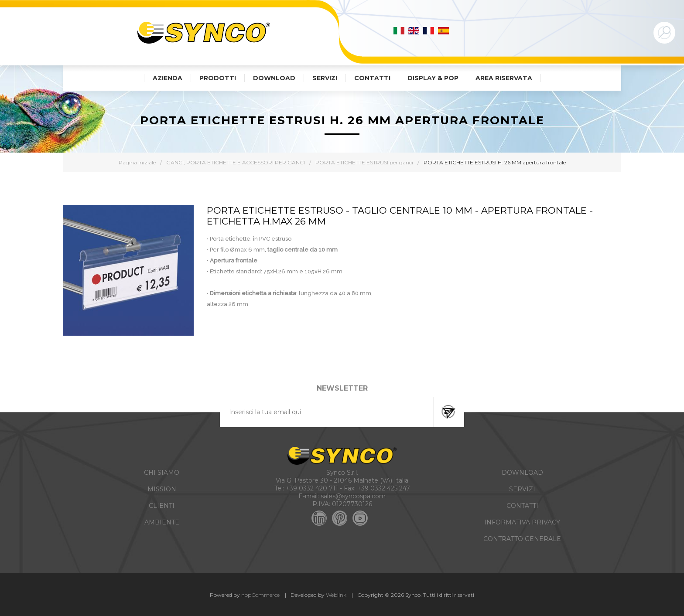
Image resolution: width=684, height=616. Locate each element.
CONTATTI (522, 506)
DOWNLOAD (522, 473)
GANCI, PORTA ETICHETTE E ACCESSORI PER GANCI (236, 162)
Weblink (336, 595)
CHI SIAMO (162, 473)
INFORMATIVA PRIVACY (522, 522)
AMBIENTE (162, 522)
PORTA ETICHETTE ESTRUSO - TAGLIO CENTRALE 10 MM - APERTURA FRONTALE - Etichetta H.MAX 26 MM (400, 216)
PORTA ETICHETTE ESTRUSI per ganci (364, 162)
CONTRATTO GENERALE (522, 539)
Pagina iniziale (137, 162)
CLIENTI (162, 506)
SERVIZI (522, 489)
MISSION (162, 489)
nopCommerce (260, 595)
